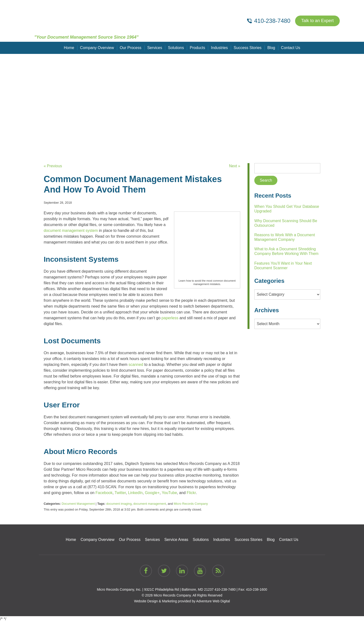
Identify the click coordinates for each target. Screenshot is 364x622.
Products (197, 48)
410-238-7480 (225, 589)
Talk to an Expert (317, 21)
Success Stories (248, 48)
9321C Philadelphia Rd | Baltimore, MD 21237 (179, 589)
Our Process (131, 48)
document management (149, 504)
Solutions (176, 48)
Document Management (78, 504)
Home (69, 48)
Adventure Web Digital (213, 601)
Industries (219, 48)
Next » (235, 166)
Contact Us (290, 48)
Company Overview (97, 48)
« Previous (53, 166)
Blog (271, 48)
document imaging (119, 504)
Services (155, 48)
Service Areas (176, 540)
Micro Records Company (191, 504)
